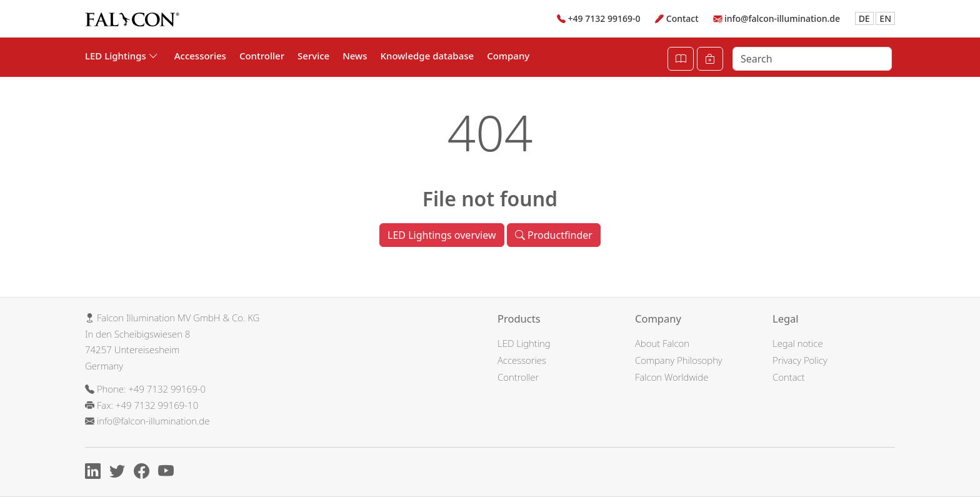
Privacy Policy (800, 360)
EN (885, 18)
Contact (682, 18)
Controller (262, 56)
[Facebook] (145, 473)
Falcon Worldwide (672, 377)
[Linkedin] (96, 473)
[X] (120, 473)
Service (313, 56)
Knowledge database (427, 56)
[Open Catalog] (681, 59)
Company (508, 56)
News (355, 56)
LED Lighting (524, 343)
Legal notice (798, 343)
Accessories (200, 56)
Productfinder (554, 235)
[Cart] (710, 59)
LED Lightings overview (442, 235)
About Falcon (662, 343)
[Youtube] (169, 473)
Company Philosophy (679, 360)
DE (864, 18)
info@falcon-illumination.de (782, 18)
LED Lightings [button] (122, 56)
